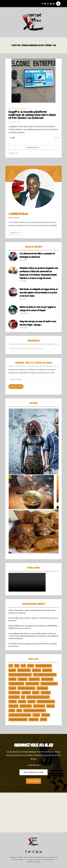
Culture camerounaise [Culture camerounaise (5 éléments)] (26, 688)
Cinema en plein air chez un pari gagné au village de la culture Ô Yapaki (38, 309)
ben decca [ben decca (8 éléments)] (36, 670)
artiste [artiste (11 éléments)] (31, 666)
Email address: (33, 765)
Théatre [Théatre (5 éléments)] (36, 715)
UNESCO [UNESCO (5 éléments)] (43, 720)
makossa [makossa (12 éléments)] (13, 702)
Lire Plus (14, 233)
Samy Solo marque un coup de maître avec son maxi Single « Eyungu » (38, 323)
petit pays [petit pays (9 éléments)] (51, 706)
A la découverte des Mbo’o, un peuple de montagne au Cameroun (37, 255)
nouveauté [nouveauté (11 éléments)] (13, 706)
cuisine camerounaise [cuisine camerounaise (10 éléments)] (49, 684)
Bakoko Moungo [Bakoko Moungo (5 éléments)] (24, 670)
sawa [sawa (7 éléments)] (19, 711)
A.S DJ (11, 644)
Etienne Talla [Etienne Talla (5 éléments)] (14, 697)
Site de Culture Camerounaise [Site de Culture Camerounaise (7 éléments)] (35, 711)
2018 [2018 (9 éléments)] (17, 666)
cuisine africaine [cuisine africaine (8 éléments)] (32, 684)
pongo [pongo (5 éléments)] (12, 711)
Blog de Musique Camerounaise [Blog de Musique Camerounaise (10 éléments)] (45, 675)
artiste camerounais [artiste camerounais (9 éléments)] (43, 666)
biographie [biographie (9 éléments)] (47, 670)
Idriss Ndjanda (14, 633)
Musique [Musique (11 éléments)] (32, 702)
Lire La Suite (32, 148)
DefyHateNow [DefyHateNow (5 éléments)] (14, 693)
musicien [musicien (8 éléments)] (22, 702)
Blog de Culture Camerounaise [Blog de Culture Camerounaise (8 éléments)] (20, 675)
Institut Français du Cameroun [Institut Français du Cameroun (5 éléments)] (38, 697)
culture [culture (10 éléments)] (12, 688)
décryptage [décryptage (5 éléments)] (46, 693)
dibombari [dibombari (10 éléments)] (26, 693)
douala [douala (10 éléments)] (36, 693)
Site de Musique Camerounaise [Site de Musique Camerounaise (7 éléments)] (20, 715)
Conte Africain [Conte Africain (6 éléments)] (47, 679)
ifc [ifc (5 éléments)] (23, 697)
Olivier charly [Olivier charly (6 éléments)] (39, 706)
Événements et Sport (18, 108)
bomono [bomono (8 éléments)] (13, 679)
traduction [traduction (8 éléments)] (34, 720)
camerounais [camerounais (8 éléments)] (34, 679)
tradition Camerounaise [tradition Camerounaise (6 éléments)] (18, 720)
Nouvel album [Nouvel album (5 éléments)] (26, 706)
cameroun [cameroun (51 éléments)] (22, 679)
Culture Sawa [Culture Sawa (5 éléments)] (42, 688)
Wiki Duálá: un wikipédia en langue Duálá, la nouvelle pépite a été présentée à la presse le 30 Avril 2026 (39, 293)
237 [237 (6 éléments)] (11, 666)
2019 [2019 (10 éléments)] (23, 666)
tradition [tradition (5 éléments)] (46, 715)
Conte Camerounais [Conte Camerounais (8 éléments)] (16, 684)
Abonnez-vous (16, 387)
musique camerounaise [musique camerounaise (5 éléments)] (46, 702)
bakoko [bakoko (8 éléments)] (12, 670)
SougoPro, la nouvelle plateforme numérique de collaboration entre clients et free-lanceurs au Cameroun (32, 115)
